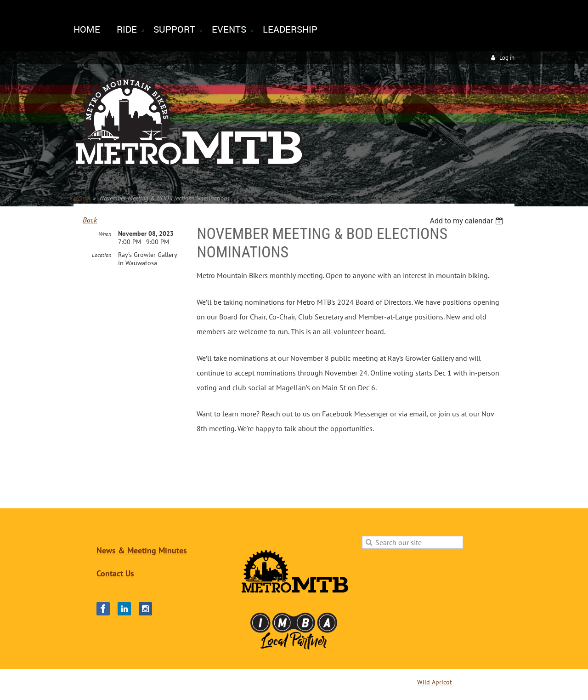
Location (102, 255)
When (105, 234)
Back (90, 220)
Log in (507, 58)
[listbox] (467, 221)
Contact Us (115, 573)
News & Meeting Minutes (142, 550)
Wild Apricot (435, 682)
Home (81, 198)
